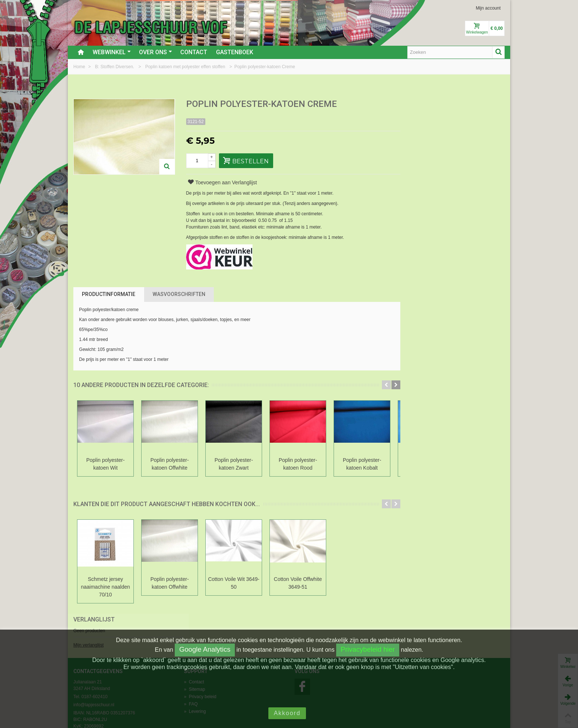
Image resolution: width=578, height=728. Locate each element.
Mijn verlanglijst (420, 130)
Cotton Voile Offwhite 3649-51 (298, 583)
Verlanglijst (426, 105)
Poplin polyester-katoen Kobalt (362, 464)
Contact (194, 52)
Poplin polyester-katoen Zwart (234, 464)
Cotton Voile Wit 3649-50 (234, 583)
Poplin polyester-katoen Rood (298, 464)
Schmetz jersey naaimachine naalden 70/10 (106, 587)
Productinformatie (109, 294)
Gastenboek (235, 52)
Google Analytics (205, 649)
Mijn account (488, 8)
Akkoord (287, 713)
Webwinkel (112, 52)
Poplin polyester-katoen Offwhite (170, 464)
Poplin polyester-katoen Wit (105, 464)
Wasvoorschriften (179, 294)
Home (80, 67)
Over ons (156, 52)
